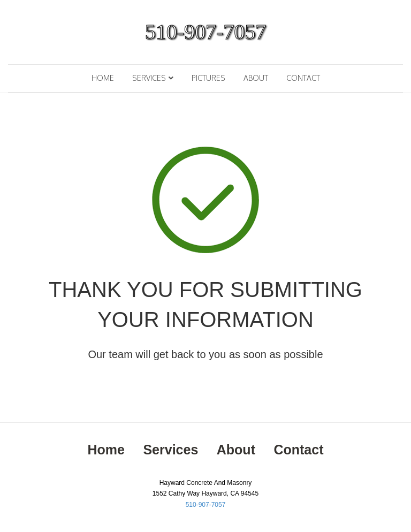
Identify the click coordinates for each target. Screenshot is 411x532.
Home (103, 78)
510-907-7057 (206, 505)
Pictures (208, 78)
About (256, 78)
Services (149, 78)
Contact (303, 78)
